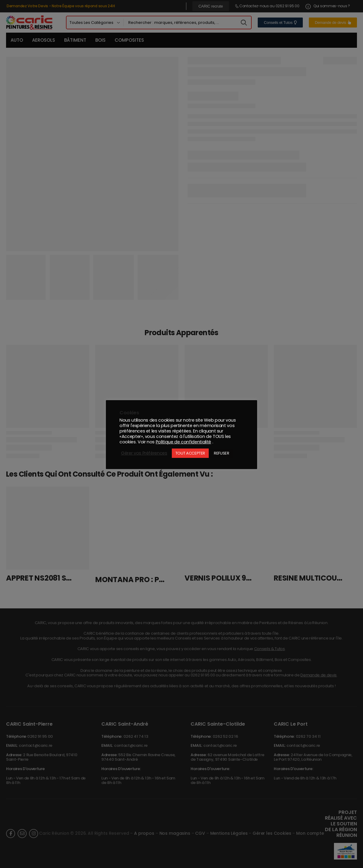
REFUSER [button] (222, 453)
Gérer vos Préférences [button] (144, 453)
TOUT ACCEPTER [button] (190, 453)
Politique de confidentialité (183, 442)
